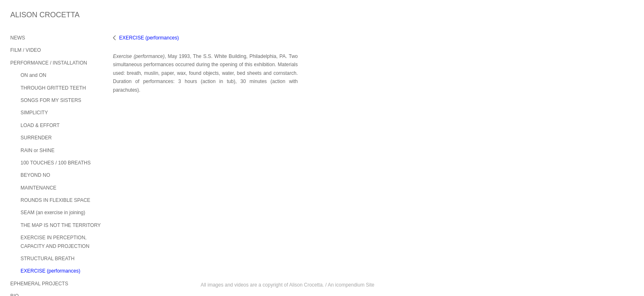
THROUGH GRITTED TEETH (53, 88)
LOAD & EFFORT (40, 125)
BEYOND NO (35, 175)
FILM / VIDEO (26, 50)
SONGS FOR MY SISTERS (51, 100)
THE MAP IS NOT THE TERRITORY (61, 225)
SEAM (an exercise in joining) (53, 213)
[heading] (31, 15)
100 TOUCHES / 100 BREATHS (56, 163)
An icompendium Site (351, 285)
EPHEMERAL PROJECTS (39, 284)
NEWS (18, 38)
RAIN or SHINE (38, 150)
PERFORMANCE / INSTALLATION (49, 63)
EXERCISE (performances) (50, 271)
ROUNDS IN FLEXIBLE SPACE (55, 200)
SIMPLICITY (34, 113)
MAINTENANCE (38, 188)
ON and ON (33, 75)
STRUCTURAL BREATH (47, 259)
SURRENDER (36, 138)
